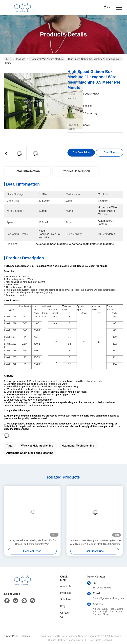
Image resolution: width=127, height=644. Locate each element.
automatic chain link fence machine (30, 453)
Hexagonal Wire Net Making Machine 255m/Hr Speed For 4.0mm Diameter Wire (32, 542)
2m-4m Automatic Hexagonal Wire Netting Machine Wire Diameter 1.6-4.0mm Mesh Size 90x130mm (95, 542)
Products (21, 59)
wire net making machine (37, 446)
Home (8, 59)
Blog (63, 606)
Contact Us (65, 615)
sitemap (26, 636)
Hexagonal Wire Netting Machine (47, 59)
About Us (66, 586)
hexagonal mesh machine (78, 446)
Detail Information (27, 171)
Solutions (66, 599)
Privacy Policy (11, 636)
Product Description (76, 171)
